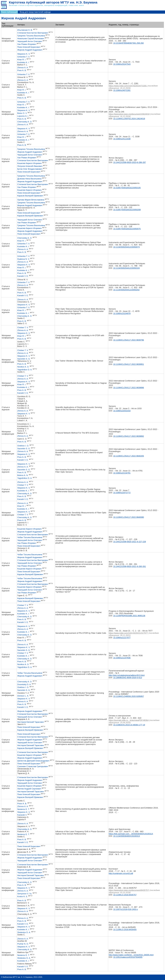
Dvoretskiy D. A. (24, 684)
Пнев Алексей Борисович (29, 47)
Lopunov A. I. (23, 116)
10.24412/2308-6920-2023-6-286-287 (130, 162)
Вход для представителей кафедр (35, 12)
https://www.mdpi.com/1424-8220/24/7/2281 (128, 86)
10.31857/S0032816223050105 (127, 188)
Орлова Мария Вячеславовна (31, 200)
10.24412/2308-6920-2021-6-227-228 (130, 542)
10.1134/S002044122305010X (126, 268)
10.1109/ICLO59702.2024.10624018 (129, 119)
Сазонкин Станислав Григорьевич (33, 766)
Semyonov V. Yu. (25, 894)
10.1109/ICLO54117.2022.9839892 (129, 436)
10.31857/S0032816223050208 (127, 210)
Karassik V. (22, 815)
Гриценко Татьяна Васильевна (31, 36)
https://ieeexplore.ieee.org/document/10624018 (129, 114)
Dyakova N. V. (23, 259)
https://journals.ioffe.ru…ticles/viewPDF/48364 (129, 720)
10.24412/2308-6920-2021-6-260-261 (130, 566)
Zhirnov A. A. (23, 68)
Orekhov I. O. (23, 446)
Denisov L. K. (23, 696)
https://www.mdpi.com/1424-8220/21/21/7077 (128, 633)
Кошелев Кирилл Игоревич (29, 163)
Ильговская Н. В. (25, 30)
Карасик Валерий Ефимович (30, 196)
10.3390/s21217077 (122, 638)
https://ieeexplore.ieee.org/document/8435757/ (129, 890)
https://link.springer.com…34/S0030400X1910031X (131, 834)
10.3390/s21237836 (122, 658)
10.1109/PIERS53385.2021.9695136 (129, 616)
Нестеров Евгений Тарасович (31, 722)
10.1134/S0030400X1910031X (127, 836)
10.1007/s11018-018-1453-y (126, 909)
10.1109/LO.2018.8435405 (125, 930)
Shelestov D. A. (24, 932)
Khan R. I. (22, 60)
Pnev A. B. (22, 70)
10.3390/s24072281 (122, 90)
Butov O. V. (22, 113)
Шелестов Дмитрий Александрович (33, 761)
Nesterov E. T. (23, 809)
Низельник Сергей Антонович (31, 39)
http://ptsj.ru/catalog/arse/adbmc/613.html (127, 675)
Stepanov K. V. (24, 54)
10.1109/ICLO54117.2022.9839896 (129, 388)
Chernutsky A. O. (25, 122)
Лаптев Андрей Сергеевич (29, 789)
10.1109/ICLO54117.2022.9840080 (129, 517)
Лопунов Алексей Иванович (30, 166)
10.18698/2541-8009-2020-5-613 (128, 678)
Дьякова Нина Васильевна (29, 179)
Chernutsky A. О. (25, 635)
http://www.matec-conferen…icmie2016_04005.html (131, 955)
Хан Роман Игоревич (27, 44)
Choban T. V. (23, 328)
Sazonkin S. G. (24, 359)
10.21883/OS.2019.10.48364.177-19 (129, 725)
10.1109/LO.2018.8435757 (125, 895)
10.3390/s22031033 (122, 411)
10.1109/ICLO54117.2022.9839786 (129, 340)
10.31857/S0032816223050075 (127, 229)
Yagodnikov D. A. (25, 370)
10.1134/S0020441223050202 (126, 290)
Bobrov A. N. (23, 475)
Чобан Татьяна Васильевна (30, 537)
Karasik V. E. (23, 276)
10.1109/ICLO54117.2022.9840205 (129, 456)
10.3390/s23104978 (122, 314)
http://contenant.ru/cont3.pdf (121, 873)
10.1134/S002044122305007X (126, 247)
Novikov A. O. (23, 367)
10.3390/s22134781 (122, 473)
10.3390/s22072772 (122, 493)
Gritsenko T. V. (24, 57)
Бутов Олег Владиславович (30, 169)
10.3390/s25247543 (122, 64)
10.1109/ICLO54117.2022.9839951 (129, 364)
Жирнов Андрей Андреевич (30, 50)
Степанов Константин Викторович (33, 33)
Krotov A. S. (22, 896)
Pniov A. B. (22, 804)
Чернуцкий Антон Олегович (30, 41)
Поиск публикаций (9, 12)
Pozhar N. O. (23, 944)
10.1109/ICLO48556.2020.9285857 (129, 696)
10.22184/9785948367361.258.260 (128, 43)
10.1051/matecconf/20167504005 (128, 957)
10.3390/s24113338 (122, 139)
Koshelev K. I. (23, 62)
